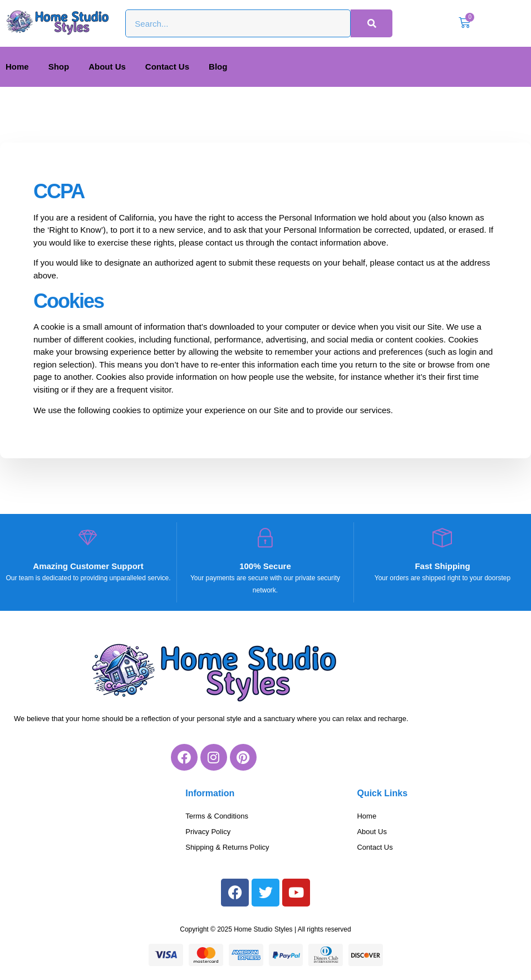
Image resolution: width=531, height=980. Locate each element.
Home (17, 67)
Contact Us (167, 67)
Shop (59, 67)
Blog (218, 67)
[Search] (372, 23)
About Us (107, 67)
